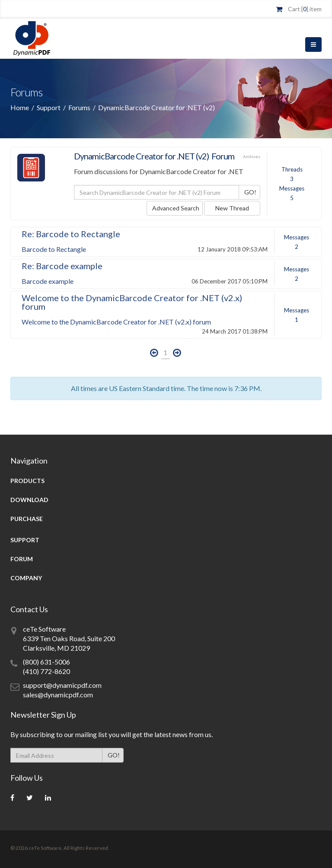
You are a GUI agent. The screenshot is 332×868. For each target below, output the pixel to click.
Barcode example (48, 281)
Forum (22, 559)
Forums (79, 107)
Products (27, 481)
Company (26, 578)
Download (29, 500)
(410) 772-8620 (46, 671)
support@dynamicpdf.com (62, 685)
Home (20, 107)
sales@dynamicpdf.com (58, 695)
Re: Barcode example (62, 266)
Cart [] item (305, 9)
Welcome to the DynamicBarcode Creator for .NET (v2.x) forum (132, 302)
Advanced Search (176, 208)
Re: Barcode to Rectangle (71, 234)
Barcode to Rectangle (54, 249)
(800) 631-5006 (46, 662)
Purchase (27, 519)
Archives (252, 156)
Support (49, 107)
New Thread (232, 208)
